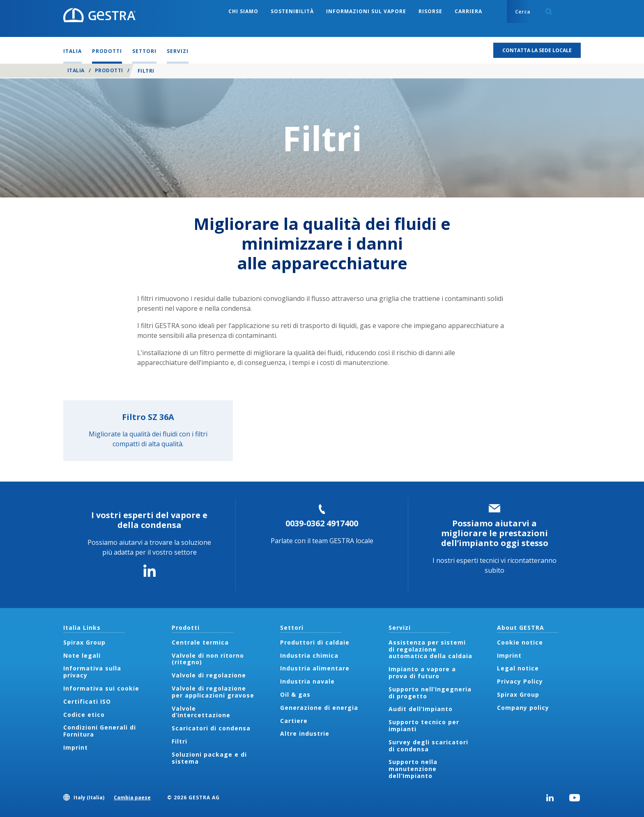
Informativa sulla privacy (92, 672)
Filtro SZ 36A (148, 417)
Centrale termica (200, 642)
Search (549, 11)
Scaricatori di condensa (211, 728)
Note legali (82, 655)
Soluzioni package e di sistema (209, 758)
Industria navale (307, 681)
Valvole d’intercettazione (201, 712)
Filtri (179, 741)
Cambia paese (132, 797)
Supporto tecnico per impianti (424, 725)
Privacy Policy (520, 681)
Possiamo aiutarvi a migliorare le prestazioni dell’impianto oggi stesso (495, 533)
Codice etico (84, 715)
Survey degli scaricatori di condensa (428, 746)
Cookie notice (520, 642)
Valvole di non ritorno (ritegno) (208, 659)
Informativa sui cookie (101, 688)
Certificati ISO (87, 701)
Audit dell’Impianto (421, 709)
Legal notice (518, 668)
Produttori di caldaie (315, 642)
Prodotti (109, 70)
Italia (76, 70)
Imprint (76, 747)
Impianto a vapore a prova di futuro (422, 672)
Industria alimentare (315, 668)
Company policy (523, 708)
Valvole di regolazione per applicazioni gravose (213, 692)
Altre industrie (305, 733)
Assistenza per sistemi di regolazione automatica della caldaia (430, 649)
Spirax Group (84, 642)
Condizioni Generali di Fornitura (100, 731)
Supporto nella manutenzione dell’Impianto (413, 769)
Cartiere (294, 721)
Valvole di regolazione (209, 675)
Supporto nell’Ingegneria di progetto (430, 693)
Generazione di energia (319, 708)
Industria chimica (309, 655)
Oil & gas (295, 694)
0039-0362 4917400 (322, 523)
